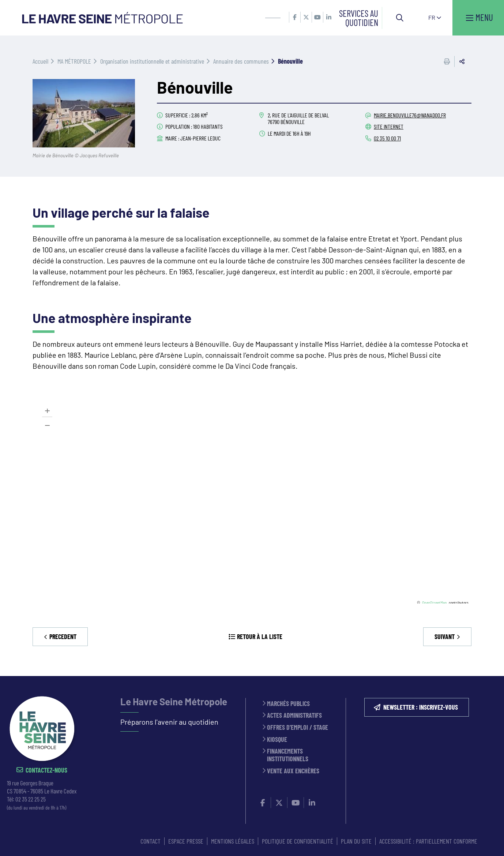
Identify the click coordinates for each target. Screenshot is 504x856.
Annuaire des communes (241, 61)
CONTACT (151, 841)
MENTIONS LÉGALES (233, 841)
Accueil (40, 61)
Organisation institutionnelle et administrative (152, 61)
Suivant (445, 637)
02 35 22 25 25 (31, 799)
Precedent (63, 637)
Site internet (389, 126)
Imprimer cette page (447, 61)
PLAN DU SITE (356, 841)
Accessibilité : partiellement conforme (428, 841)
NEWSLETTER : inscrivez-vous (421, 707)
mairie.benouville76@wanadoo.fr (410, 115)
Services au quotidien (359, 18)
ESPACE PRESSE (186, 841)
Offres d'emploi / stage (298, 727)
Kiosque (277, 739)
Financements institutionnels (288, 755)
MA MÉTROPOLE (74, 61)
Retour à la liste (260, 637)
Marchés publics (288, 704)
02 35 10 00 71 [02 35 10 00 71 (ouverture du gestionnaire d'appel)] (387, 138)
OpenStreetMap (435, 602)
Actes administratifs (294, 715)
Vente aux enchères (293, 771)
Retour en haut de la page (488, 676)
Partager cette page (462, 61)
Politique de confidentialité (298, 841)
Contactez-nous (46, 770)
